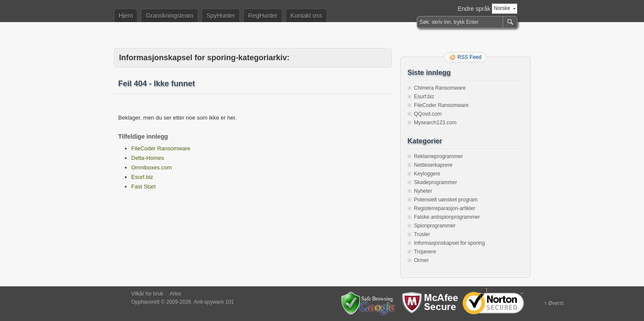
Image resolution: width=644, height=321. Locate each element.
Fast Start (144, 186)
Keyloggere (427, 174)
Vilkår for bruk (147, 294)
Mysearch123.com (435, 123)
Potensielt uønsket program (446, 200)
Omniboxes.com (152, 167)
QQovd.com (428, 114)
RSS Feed (469, 57)
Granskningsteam (170, 16)
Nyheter (423, 191)
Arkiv (175, 294)
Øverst (556, 303)
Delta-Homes (148, 158)
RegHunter (263, 16)
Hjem (126, 16)
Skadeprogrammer (436, 182)
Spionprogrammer (435, 226)
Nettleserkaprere (433, 165)
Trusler (422, 234)
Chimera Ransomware (440, 88)
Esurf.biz (142, 177)
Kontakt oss (306, 16)
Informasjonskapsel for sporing (449, 243)
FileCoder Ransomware (161, 148)
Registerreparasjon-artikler (445, 208)
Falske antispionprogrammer (447, 217)
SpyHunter (221, 16)
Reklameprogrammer (439, 156)
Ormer (422, 260)
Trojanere (425, 252)
